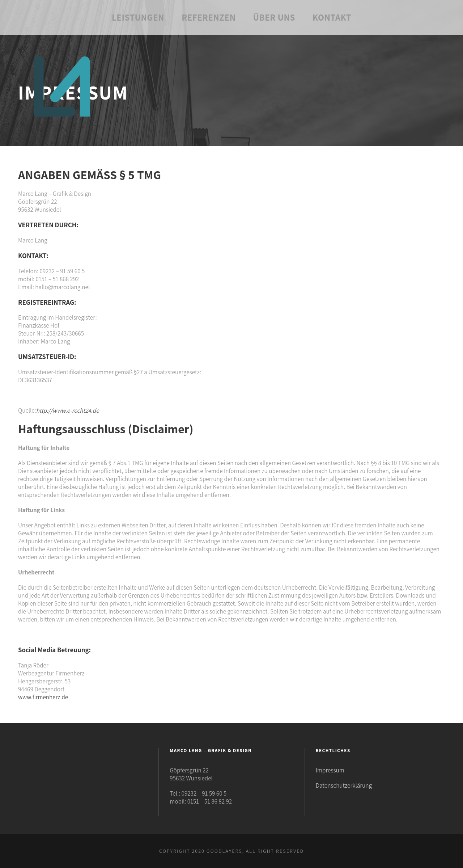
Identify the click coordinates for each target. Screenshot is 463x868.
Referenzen (209, 17)
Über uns (274, 17)
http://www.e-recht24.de (68, 410)
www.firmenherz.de (43, 697)
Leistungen (138, 17)
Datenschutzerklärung (344, 785)
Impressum (330, 770)
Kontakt (332, 17)
